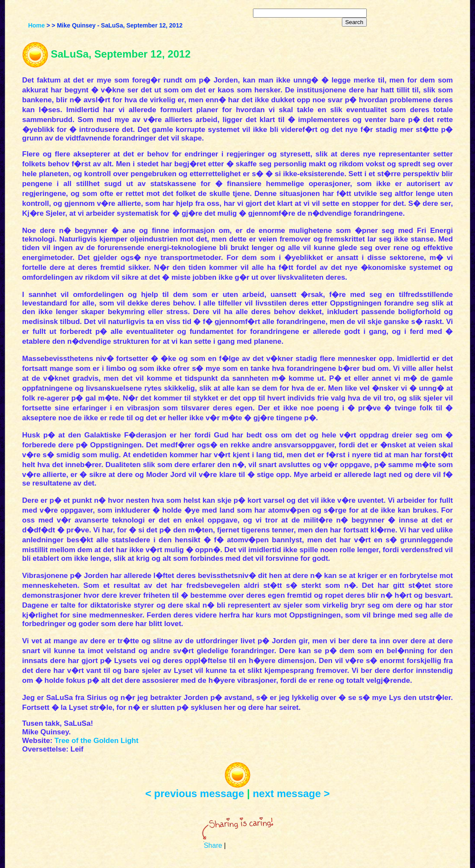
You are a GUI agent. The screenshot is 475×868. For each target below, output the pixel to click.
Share (213, 845)
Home (36, 25)
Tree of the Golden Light (97, 741)
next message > (291, 793)
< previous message (195, 793)
